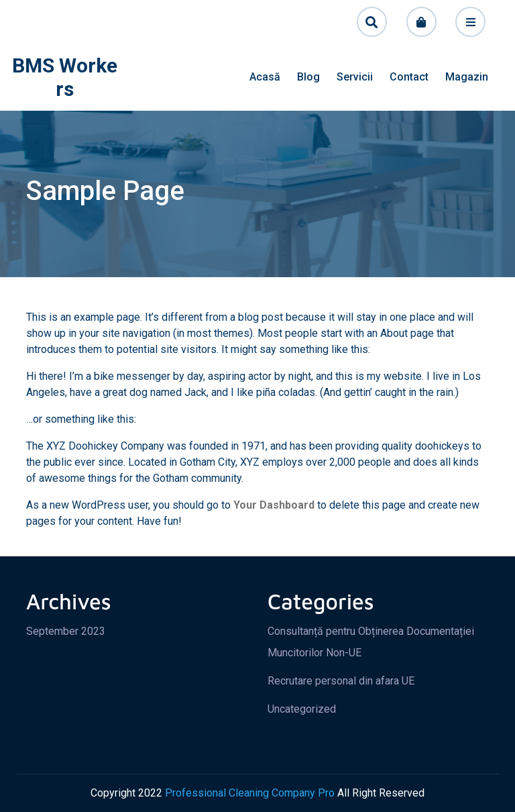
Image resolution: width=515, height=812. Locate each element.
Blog (308, 77)
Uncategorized (302, 709)
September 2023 (66, 631)
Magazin (467, 77)
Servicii (355, 77)
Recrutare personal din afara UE (341, 681)
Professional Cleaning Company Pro (250, 793)
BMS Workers (65, 77)
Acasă (265, 77)
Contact (409, 77)
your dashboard (274, 505)
